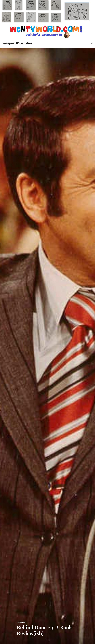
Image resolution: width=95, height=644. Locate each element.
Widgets (92, 45)
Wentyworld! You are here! (18, 43)
